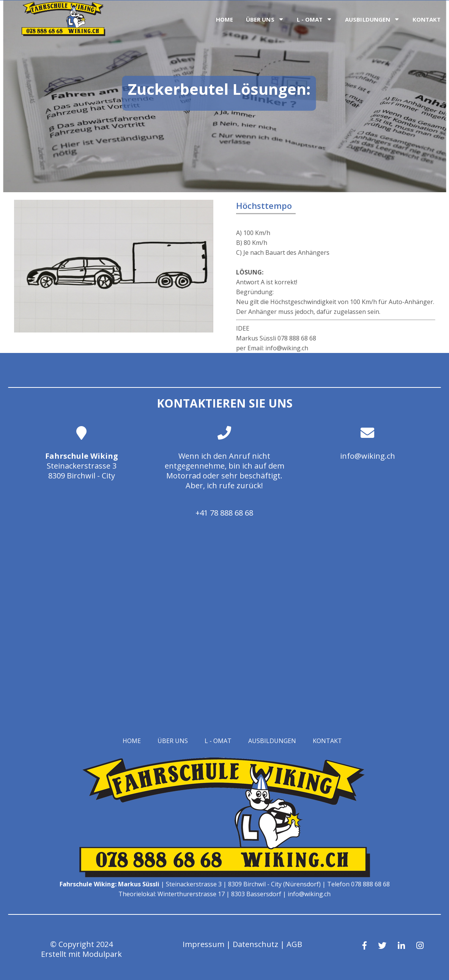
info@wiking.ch (368, 456)
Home (224, 19)
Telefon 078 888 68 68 (358, 884)
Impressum (203, 944)
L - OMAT (310, 19)
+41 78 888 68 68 (224, 513)
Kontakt (427, 19)
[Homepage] (63, 34)
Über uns (260, 19)
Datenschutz (255, 944)
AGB (294, 944)
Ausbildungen (368, 19)
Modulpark (102, 954)
